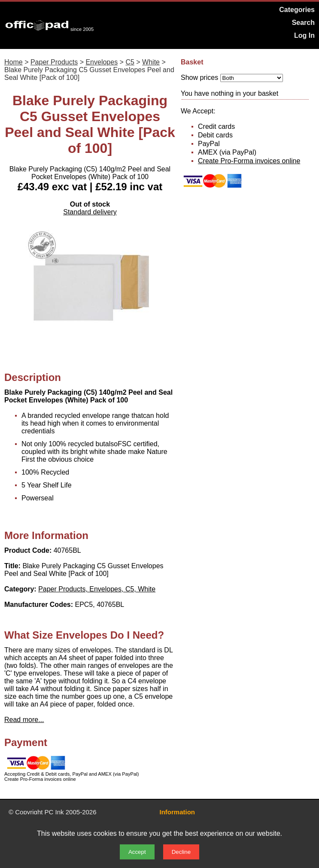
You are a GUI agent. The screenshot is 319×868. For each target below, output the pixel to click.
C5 (130, 62)
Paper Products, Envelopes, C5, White (97, 589)
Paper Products (54, 62)
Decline (181, 852)
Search (303, 23)
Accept (137, 852)
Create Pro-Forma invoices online (249, 161)
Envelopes (102, 62)
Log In (304, 35)
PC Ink (54, 812)
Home (14, 62)
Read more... (24, 720)
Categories (297, 10)
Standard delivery (90, 212)
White (151, 62)
